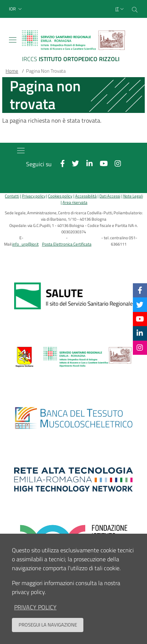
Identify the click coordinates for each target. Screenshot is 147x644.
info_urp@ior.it (25, 244)
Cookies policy (60, 196)
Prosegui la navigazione (48, 625)
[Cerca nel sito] (135, 9)
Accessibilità (86, 196)
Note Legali (133, 196)
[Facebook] (140, 290)
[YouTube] (140, 319)
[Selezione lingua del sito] (120, 9)
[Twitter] (140, 304)
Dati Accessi (110, 196)
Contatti (12, 196)
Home (12, 71)
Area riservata (75, 202)
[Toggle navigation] (13, 40)
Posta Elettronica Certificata (67, 244)
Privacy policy (34, 196)
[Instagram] (140, 348)
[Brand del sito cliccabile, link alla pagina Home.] (73, 47)
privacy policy (35, 607)
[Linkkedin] (140, 333)
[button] (16, 9)
